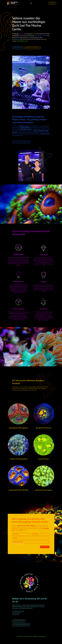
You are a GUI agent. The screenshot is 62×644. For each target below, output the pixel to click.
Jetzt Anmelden (45, 547)
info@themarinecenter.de (21, 625)
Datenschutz (42, 637)
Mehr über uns (18, 48)
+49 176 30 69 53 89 (19, 621)
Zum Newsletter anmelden (21, 142)
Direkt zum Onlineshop (32, 48)
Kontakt (52, 3)
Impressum (35, 637)
